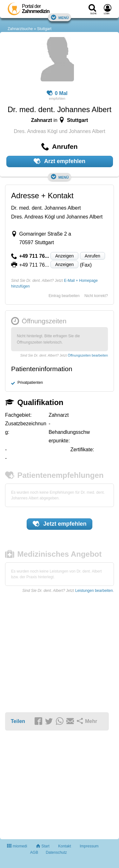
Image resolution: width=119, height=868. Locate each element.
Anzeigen (64, 256)
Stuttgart (44, 29)
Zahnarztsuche (20, 29)
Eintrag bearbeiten (64, 296)
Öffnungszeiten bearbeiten (88, 355)
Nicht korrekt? (96, 296)
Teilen (18, 721)
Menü (60, 17)
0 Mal (57, 93)
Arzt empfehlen (60, 161)
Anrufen (93, 256)
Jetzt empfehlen (60, 524)
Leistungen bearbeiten (94, 591)
